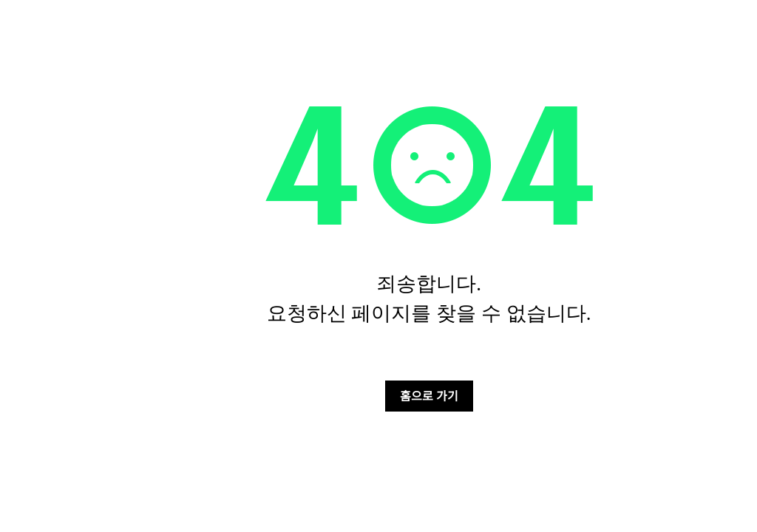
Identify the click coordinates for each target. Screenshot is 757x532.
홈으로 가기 (429, 395)
